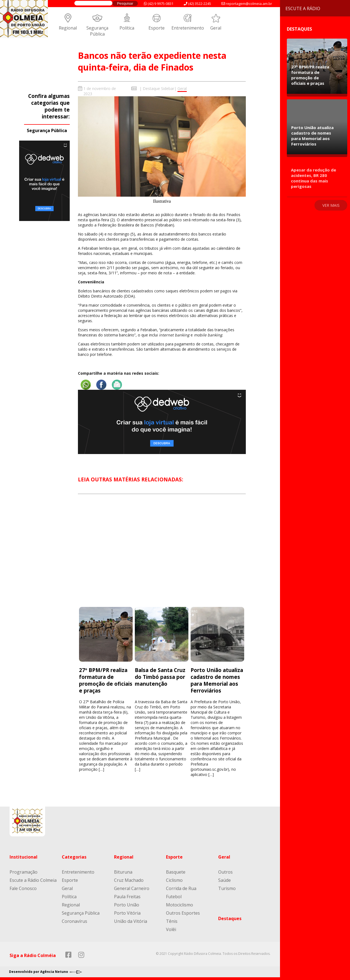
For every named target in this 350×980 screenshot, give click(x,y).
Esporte (157, 28)
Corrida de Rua (181, 888)
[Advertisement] (162, 555)
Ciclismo (174, 880)
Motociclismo (180, 905)
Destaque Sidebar (158, 88)
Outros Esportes (183, 913)
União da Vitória (131, 921)
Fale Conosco (23, 888)
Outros (225, 872)
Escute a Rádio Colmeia (33, 880)
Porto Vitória (127, 913)
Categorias (74, 857)
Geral (216, 28)
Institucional (24, 857)
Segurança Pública (97, 31)
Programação (24, 872)
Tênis (172, 921)
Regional (68, 28)
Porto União (127, 905)
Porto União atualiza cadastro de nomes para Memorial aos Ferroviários (217, 680)
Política (127, 28)
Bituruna (123, 872)
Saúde (224, 880)
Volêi (171, 929)
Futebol (174, 897)
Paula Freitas (127, 897)
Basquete (176, 872)
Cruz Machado (129, 880)
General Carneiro (132, 888)
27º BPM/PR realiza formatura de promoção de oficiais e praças (106, 680)
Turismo (227, 888)
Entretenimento (188, 28)
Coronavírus (75, 921)
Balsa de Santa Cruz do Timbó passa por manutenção (160, 677)
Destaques (230, 918)
